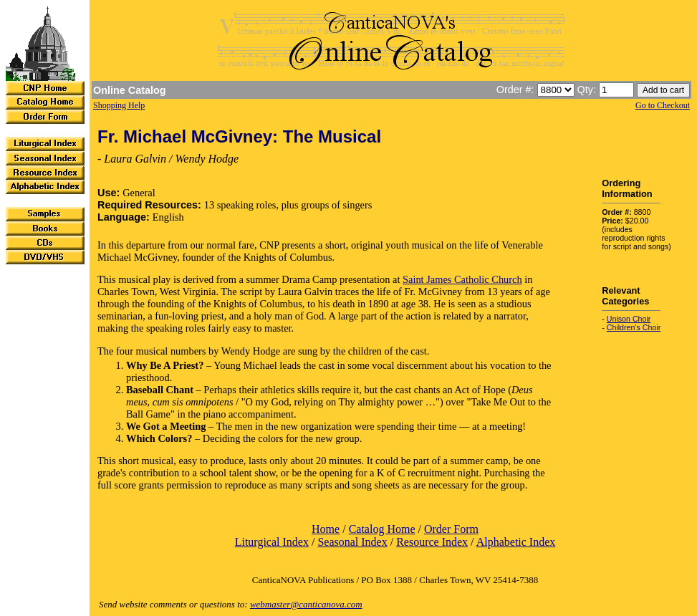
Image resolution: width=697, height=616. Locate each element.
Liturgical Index (272, 542)
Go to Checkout (663, 105)
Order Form (451, 529)
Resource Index (432, 542)
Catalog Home (382, 529)
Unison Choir (629, 319)
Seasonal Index (352, 542)
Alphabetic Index (516, 542)
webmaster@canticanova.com (306, 604)
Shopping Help (119, 105)
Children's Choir (634, 327)
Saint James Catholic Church (462, 279)
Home (326, 529)
